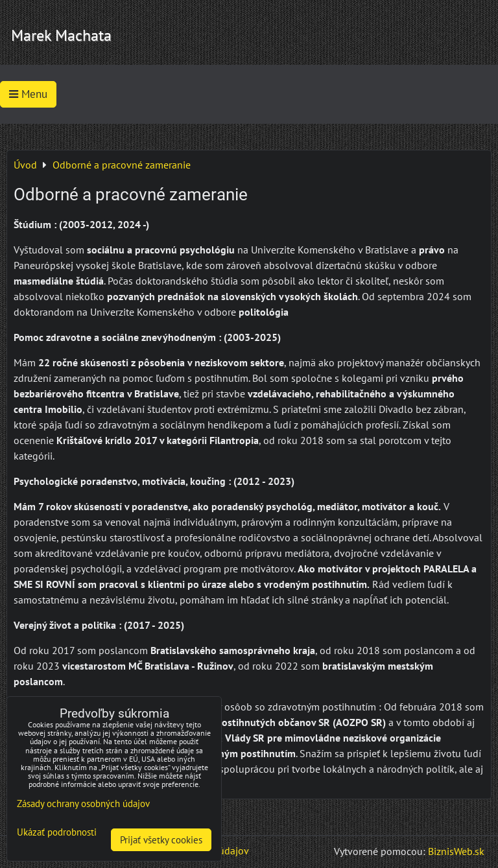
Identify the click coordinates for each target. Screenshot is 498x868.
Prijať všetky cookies (161, 840)
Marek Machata (61, 35)
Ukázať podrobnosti (57, 833)
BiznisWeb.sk (456, 851)
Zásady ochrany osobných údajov (83, 803)
